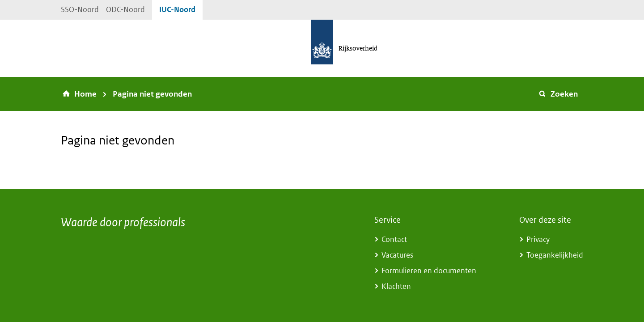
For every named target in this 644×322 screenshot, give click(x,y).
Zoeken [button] (558, 94)
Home (85, 94)
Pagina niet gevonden (152, 94)
